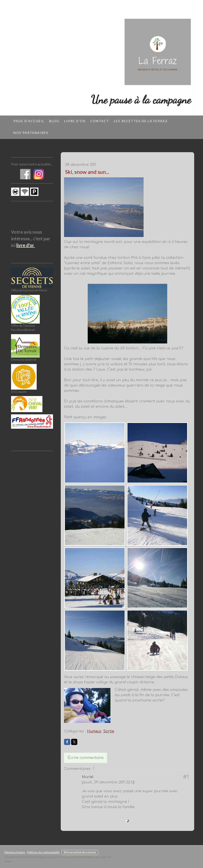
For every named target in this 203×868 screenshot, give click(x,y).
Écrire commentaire (86, 758)
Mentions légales (15, 852)
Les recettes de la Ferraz (141, 121)
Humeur (94, 731)
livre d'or (26, 245)
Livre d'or (75, 121)
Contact (100, 121)
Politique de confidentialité (43, 852)
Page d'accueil (29, 121)
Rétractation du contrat (80, 852)
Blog (54, 121)
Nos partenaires (31, 133)
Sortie (109, 731)
